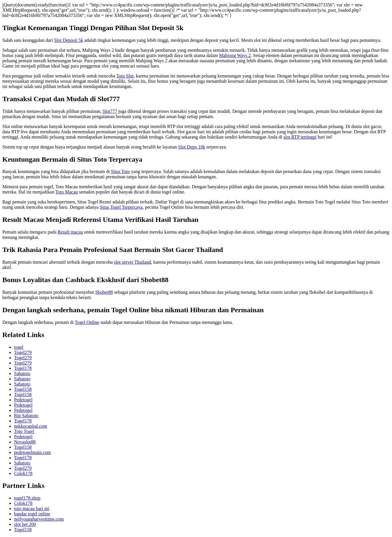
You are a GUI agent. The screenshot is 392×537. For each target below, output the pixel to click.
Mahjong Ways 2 (235, 55)
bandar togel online (32, 514)
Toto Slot (125, 76)
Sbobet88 (104, 292)
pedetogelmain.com (32, 452)
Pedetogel (23, 400)
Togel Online (87, 322)
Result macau (70, 232)
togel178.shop (27, 498)
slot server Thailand (133, 262)
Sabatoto (22, 373)
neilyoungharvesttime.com (39, 519)
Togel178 (23, 368)
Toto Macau (67, 192)
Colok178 (23, 473)
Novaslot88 (25, 442)
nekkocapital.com (31, 426)
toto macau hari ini (32, 508)
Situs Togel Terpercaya (121, 207)
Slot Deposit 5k (69, 40)
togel (19, 347)
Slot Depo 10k (192, 147)
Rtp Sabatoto (26, 416)
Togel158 (23, 389)
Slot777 (110, 111)
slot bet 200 (25, 524)
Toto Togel (24, 431)
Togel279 (23, 352)
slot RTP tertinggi (300, 137)
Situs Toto (120, 171)
